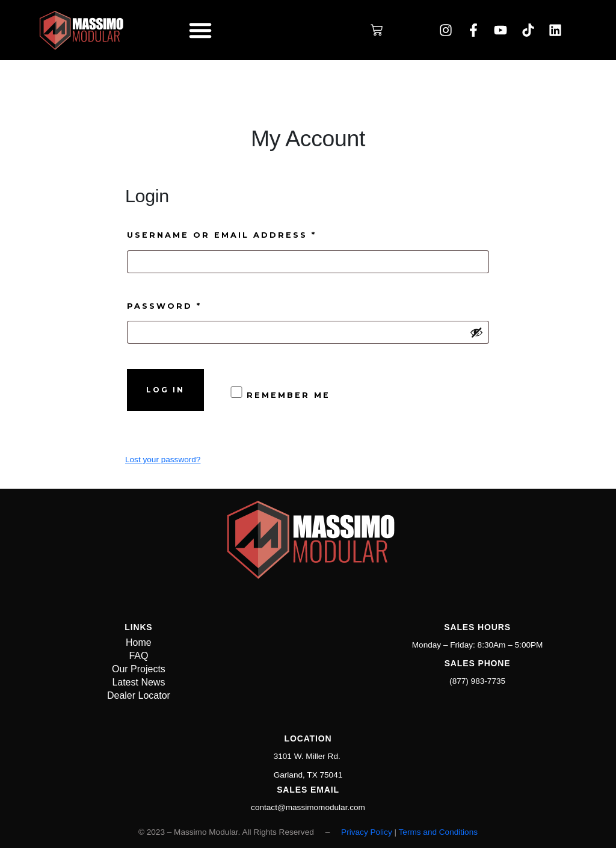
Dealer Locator (139, 695)
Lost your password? (163, 460)
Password (194, 305)
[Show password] (476, 332)
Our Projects (139, 669)
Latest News (138, 682)
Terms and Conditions (438, 832)
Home (139, 642)
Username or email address (251, 234)
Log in (165, 390)
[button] (200, 30)
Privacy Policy (367, 832)
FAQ (138, 656)
